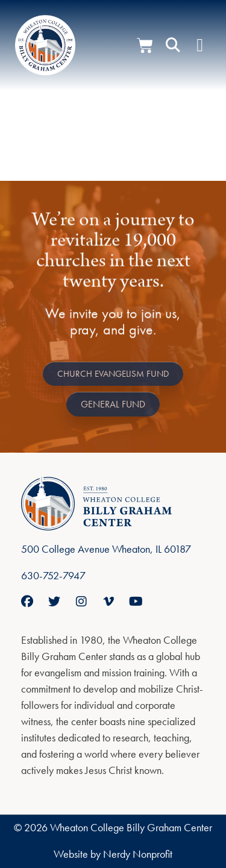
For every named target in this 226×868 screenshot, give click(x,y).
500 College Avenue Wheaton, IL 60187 (106, 549)
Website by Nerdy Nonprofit (113, 854)
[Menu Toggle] (200, 45)
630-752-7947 (53, 575)
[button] (173, 45)
